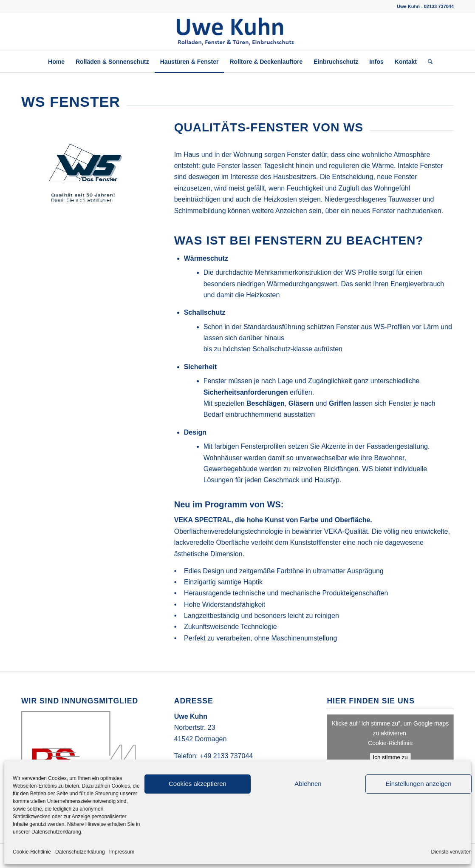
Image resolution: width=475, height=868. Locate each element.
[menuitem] (56, 62)
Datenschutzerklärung (80, 852)
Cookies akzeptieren (198, 784)
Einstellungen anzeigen (418, 784)
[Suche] (427, 62)
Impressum (122, 852)
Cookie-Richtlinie (32, 852)
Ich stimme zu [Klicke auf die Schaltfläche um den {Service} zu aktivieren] (390, 757)
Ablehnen (308, 784)
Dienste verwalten (451, 852)
